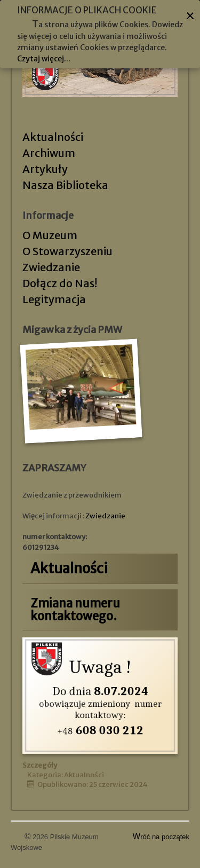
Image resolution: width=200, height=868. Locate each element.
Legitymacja (54, 299)
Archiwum (49, 153)
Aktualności (53, 137)
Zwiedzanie (51, 267)
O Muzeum (50, 235)
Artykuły (45, 169)
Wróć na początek (161, 837)
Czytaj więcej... (44, 59)
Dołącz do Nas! (60, 283)
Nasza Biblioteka (65, 185)
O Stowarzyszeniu (67, 251)
